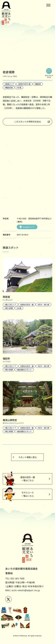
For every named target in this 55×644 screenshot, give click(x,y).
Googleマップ (27, 227)
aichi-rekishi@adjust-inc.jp (26, 591)
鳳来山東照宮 (10, 420)
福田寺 (7, 358)
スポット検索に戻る (28, 457)
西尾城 (7, 297)
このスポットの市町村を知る (28, 122)
